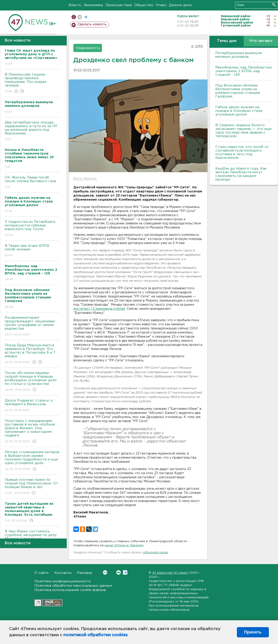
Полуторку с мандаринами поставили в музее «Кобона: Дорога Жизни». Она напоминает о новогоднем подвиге (32, 431)
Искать (274, 5)
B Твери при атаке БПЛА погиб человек (32, 251)
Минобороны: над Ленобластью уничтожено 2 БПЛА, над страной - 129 (244, 71)
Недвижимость (88, 48)
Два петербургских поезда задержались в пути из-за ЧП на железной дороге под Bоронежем (32, 131)
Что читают (261, 41)
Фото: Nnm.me (85, 179)
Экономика (93, 5)
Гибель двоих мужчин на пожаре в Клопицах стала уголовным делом (239, 111)
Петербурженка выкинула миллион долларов (239, 55)
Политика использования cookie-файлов (70, 590)
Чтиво (161, 5)
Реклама (84, 573)
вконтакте (80, 17)
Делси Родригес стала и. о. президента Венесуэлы (32, 406)
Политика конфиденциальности (63, 581)
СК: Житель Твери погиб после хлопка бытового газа (32, 183)
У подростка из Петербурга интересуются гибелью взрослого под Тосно (32, 229)
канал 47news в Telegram (124, 545)
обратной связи (155, 553)
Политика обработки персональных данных (73, 586)
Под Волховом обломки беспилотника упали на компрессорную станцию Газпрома (238, 91)
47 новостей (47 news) (170, 573)
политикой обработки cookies (95, 635)
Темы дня (227, 41)
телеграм (86, 17)
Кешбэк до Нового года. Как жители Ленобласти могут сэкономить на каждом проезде (241, 174)
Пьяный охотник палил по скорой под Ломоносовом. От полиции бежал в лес (32, 487)
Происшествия (119, 5)
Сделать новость (92, 24)
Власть (75, 5)
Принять (253, 632)
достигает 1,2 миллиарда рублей (99, 309)
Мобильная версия (74, 17)
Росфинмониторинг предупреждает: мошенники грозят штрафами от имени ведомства (32, 326)
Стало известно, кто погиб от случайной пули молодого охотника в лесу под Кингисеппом (242, 152)
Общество (144, 5)
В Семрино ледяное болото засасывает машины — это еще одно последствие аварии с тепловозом (243, 131)
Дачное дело (180, 5)
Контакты (63, 573)
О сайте (41, 573)
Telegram (125, 572)
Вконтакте (105, 572)
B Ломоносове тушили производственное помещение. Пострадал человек (32, 83)
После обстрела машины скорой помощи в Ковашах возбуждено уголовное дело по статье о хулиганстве (32, 382)
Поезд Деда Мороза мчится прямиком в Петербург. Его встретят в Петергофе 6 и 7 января (32, 354)
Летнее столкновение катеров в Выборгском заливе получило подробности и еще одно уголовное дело (32, 461)
